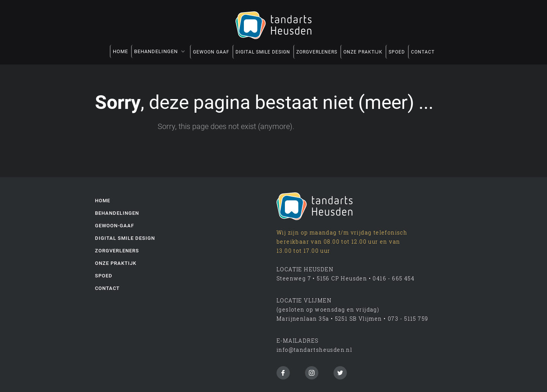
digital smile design (125, 238)
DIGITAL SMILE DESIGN (263, 52)
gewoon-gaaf (115, 226)
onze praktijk (363, 52)
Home (120, 51)
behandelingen (117, 213)
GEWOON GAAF (211, 52)
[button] (160, 51)
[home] (273, 25)
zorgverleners (317, 52)
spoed (397, 52)
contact (423, 52)
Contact (107, 288)
